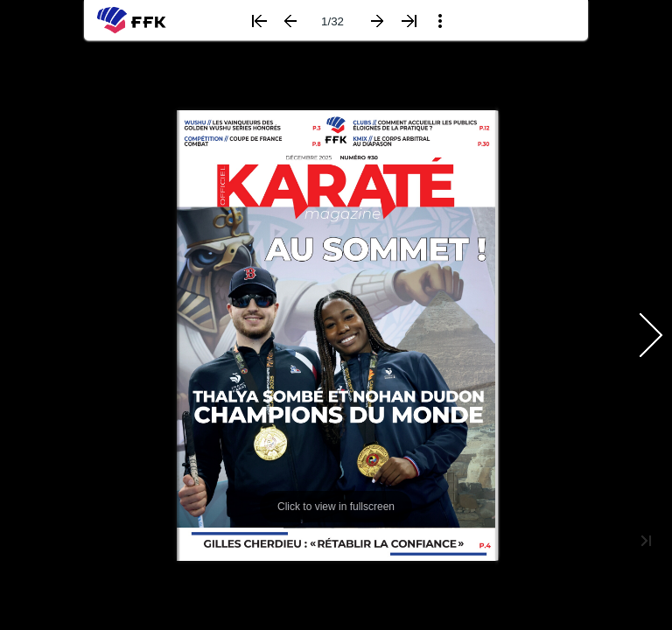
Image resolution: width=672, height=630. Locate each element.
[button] (259, 21)
